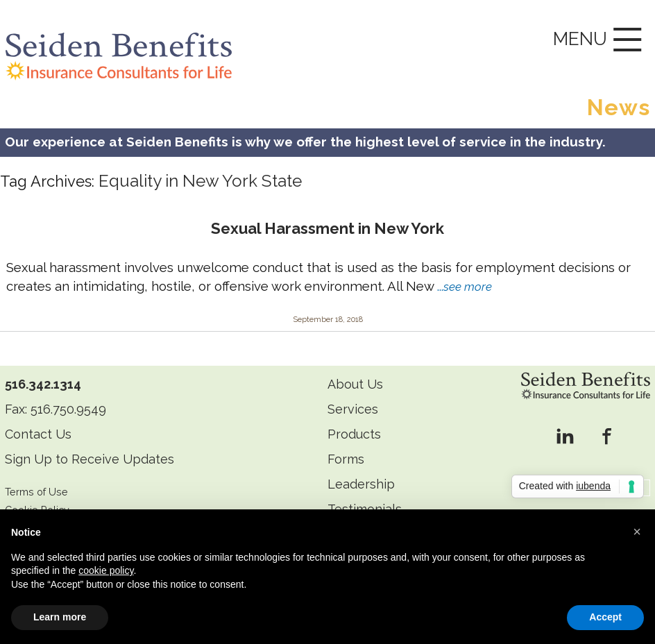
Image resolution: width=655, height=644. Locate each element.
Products (354, 434)
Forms (346, 459)
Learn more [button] (60, 617)
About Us (355, 384)
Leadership (361, 484)
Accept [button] (605, 617)
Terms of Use (36, 492)
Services (353, 409)
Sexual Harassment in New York (327, 228)
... (465, 286)
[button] (637, 532)
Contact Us (38, 434)
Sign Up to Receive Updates (90, 459)
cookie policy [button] (106, 570)
